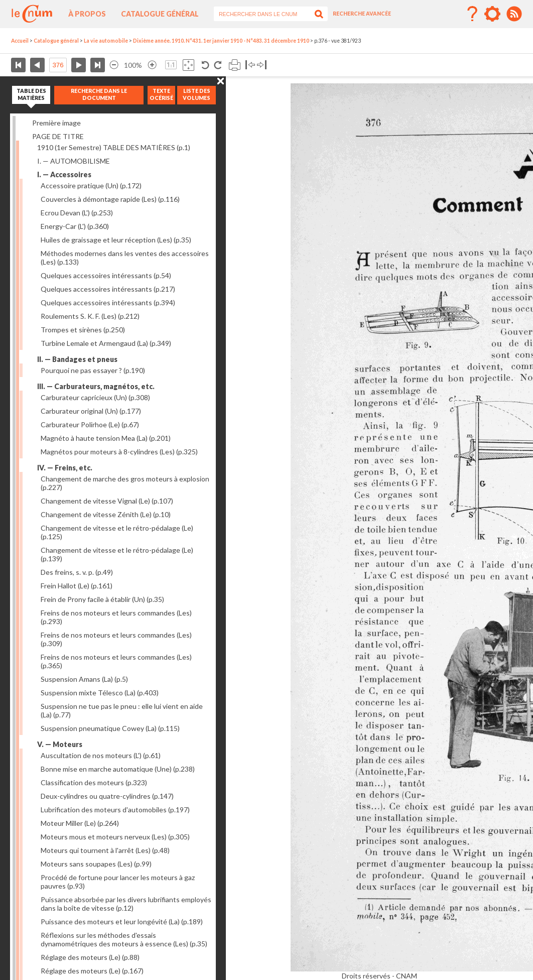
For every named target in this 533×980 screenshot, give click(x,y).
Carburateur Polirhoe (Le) (90, 424)
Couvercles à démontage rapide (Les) (110, 199)
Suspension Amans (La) (84, 679)
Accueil (20, 41)
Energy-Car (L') (75, 226)
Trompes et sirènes (83, 330)
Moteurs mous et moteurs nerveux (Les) (115, 837)
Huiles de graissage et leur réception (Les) (116, 240)
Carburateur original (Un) (91, 411)
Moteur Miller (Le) (80, 823)
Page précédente (37, 65)
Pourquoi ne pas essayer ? (93, 370)
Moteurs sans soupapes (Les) (96, 864)
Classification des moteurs (94, 782)
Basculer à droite (262, 65)
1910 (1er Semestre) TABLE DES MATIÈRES (114, 147)
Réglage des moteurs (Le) (90, 957)
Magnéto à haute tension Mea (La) (106, 438)
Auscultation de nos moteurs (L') (101, 755)
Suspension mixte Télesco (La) (100, 693)
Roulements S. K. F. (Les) (90, 316)
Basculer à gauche (250, 65)
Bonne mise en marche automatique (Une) (118, 769)
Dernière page (98, 65)
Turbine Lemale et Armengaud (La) (106, 343)
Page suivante (79, 65)
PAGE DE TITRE (58, 136)
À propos (87, 14)
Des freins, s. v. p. (77, 572)
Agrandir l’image (152, 65)
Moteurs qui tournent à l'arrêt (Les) (105, 850)
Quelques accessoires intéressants (106, 275)
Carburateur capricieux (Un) (95, 397)
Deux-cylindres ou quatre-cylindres (107, 796)
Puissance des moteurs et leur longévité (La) (122, 922)
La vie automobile (106, 41)
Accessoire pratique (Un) (91, 186)
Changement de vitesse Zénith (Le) (106, 514)
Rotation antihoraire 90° (206, 65)
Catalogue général (160, 14)
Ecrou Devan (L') (77, 213)
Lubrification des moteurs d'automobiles (115, 810)
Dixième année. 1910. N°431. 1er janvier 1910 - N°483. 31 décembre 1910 (221, 41)
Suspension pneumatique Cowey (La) (110, 728)
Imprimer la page (235, 65)
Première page (18, 65)
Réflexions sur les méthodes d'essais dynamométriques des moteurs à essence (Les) (124, 939)
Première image (56, 123)
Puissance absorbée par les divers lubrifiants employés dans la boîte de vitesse (126, 904)
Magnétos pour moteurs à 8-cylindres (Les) (119, 452)
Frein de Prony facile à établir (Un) (102, 599)
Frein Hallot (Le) (77, 586)
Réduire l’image (114, 65)
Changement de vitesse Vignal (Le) (107, 501)
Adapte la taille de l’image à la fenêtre (188, 65)
